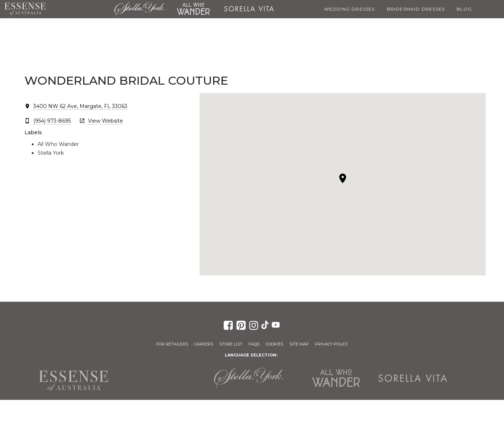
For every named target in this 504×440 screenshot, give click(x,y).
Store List (231, 344)
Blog (464, 9)
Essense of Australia (25, 9)
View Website (105, 121)
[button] (343, 178)
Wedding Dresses (350, 9)
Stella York (139, 9)
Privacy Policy (332, 344)
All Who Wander (193, 9)
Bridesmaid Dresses (416, 9)
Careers (204, 344)
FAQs (254, 344)
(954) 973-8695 (52, 121)
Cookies (274, 344)
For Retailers (172, 344)
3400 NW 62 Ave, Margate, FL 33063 (80, 106)
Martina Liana (80, 9)
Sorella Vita (249, 9)
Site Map (299, 344)
